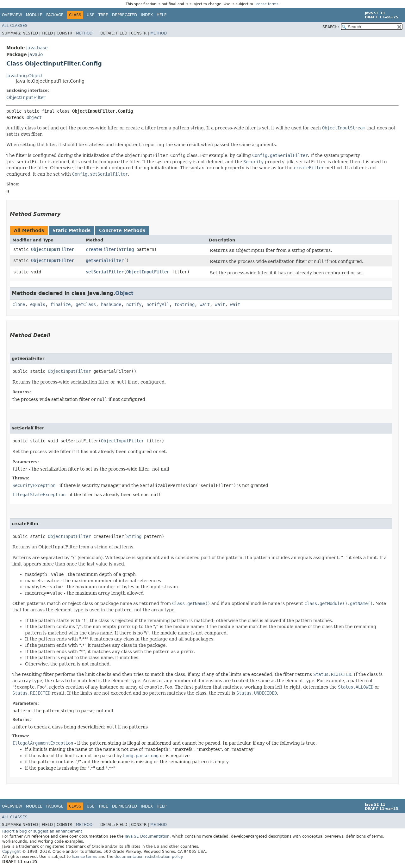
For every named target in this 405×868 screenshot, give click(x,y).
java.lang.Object (25, 76)
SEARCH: (331, 27)
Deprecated (125, 15)
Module (34, 15)
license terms (266, 4)
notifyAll (158, 304)
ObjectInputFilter (26, 97)
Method (84, 33)
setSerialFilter (105, 272)
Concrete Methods (122, 230)
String (126, 249)
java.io (36, 54)
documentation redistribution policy (148, 857)
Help (162, 15)
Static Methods (72, 230)
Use (91, 15)
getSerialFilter (105, 260)
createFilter (101, 249)
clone (19, 304)
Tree (103, 15)
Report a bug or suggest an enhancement (42, 831)
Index (147, 15)
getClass (86, 304)
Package (55, 15)
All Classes (15, 26)
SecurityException (34, 485)
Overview (12, 15)
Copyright (12, 852)
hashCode (111, 304)
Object (34, 117)
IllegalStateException (39, 495)
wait (205, 304)
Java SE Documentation (147, 836)
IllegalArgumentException (43, 743)
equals (38, 304)
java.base (37, 48)
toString (184, 304)
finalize (60, 304)
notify (134, 304)
